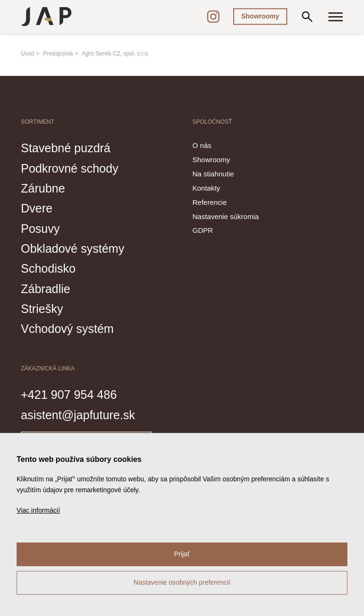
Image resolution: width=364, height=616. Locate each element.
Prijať (182, 554)
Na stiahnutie (213, 174)
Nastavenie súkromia (226, 216)
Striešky (42, 309)
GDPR (203, 230)
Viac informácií (38, 510)
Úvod (27, 54)
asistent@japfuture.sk (78, 415)
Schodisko (48, 268)
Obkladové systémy (73, 248)
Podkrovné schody (70, 168)
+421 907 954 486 (69, 395)
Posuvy (40, 229)
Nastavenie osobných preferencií (182, 582)
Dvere (37, 208)
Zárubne (43, 188)
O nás (202, 145)
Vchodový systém (67, 329)
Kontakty (206, 188)
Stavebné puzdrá (66, 148)
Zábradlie (45, 289)
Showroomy (260, 16)
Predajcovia (58, 54)
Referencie (210, 202)
